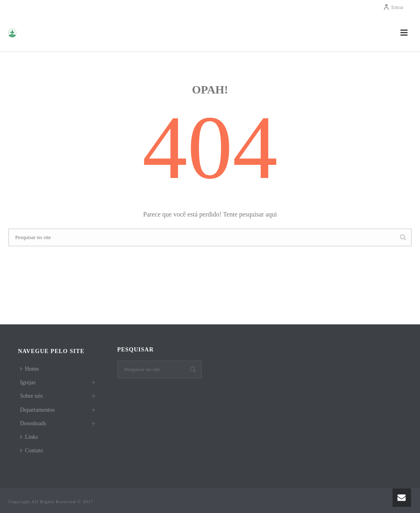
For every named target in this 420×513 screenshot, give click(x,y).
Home (30, 369)
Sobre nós (32, 396)
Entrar (393, 7)
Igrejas (28, 382)
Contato (32, 450)
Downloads (33, 423)
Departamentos (38, 410)
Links (29, 437)
